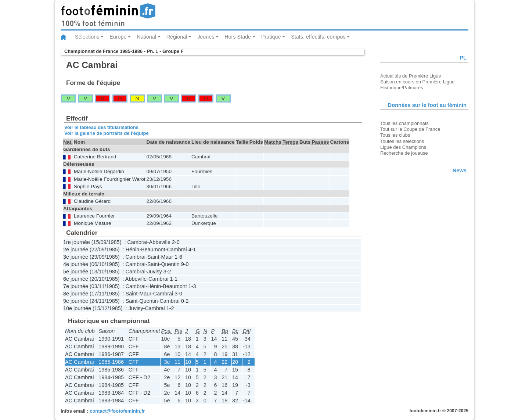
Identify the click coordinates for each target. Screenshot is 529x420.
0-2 (185, 301)
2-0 (176, 242)
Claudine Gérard (92, 201)
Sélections (87, 37)
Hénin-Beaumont (145, 250)
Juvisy (155, 272)
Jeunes (206, 37)
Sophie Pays (88, 186)
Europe (118, 37)
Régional (177, 37)
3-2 (167, 272)
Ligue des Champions (403, 147)
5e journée (76, 272)
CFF (134, 339)
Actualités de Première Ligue (411, 76)
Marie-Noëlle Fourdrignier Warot (110, 179)
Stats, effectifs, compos (318, 37)
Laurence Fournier (94, 216)
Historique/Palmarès (402, 88)
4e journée (76, 264)
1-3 (192, 286)
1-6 (178, 257)
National (146, 37)
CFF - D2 (139, 377)
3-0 (178, 294)
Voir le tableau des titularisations (101, 127)
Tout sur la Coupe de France (410, 129)
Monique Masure (93, 223)
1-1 (174, 279)
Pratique (271, 37)
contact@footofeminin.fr (117, 411)
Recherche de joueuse (404, 153)
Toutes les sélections (402, 141)
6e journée (76, 279)
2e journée (76, 250)
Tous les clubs (395, 135)
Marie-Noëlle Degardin (99, 171)
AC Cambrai (79, 339)
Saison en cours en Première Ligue (417, 82)
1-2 (170, 308)
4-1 (192, 250)
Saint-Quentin (163, 264)
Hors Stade (238, 37)
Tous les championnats (404, 123)
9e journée (76, 301)
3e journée (76, 257)
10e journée (77, 308)
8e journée (76, 294)
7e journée (76, 286)
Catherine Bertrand (95, 157)
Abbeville (160, 242)
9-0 (185, 264)
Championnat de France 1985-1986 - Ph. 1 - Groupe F (124, 51)
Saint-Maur (160, 257)
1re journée (77, 242)
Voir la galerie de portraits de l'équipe (107, 133)
